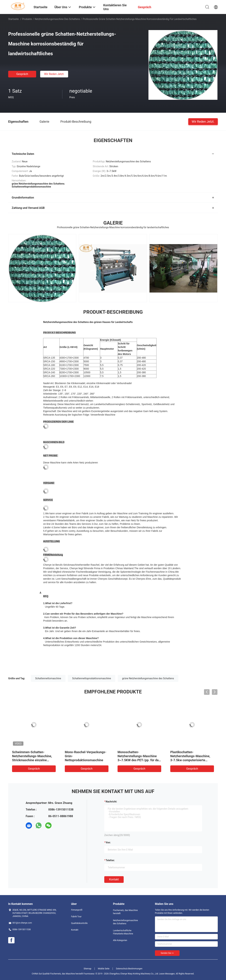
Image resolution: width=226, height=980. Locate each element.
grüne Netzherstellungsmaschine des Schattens (148, 678)
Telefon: (110, 860)
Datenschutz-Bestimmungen (129, 969)
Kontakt (114, 879)
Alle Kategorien (120, 940)
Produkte (27, 19)
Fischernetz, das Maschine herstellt (125, 912)
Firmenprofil (77, 910)
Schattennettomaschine (48, 678)
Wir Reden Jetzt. (54, 74)
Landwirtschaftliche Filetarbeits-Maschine (123, 932)
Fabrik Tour (76, 917)
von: (108, 842)
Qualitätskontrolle (79, 923)
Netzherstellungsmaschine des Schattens (57, 19)
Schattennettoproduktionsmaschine (92, 678)
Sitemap (88, 969)
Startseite (13, 19)
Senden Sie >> (167, 953)
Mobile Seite (104, 969)
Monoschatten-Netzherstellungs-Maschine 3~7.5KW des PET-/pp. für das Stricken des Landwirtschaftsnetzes (139, 760)
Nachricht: (111, 802)
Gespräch (22, 74)
